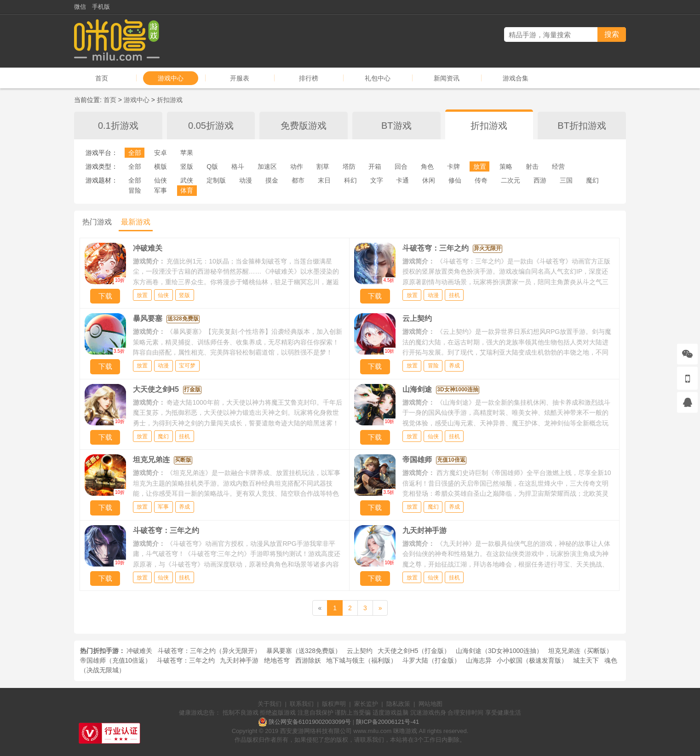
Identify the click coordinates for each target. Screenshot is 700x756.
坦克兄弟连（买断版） (580, 651)
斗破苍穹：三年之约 (186, 660)
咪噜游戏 (405, 731)
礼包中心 (378, 78)
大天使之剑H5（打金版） (414, 651)
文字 (377, 180)
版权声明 (334, 704)
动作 (297, 166)
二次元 (511, 180)
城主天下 (586, 660)
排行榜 (309, 78)
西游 (540, 180)
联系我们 (302, 704)
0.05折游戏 (211, 126)
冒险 (135, 190)
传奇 (481, 180)
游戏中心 (171, 78)
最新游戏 (136, 222)
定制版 (216, 180)
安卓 (161, 153)
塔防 (349, 166)
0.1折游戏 (118, 126)
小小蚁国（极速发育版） (532, 660)
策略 (506, 166)
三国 (566, 180)
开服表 (240, 78)
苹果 (187, 153)
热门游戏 (97, 222)
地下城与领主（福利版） (361, 660)
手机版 (101, 7)
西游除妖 (308, 660)
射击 (532, 166)
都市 (298, 180)
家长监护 (366, 704)
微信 (80, 7)
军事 (161, 190)
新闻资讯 (447, 78)
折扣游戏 (170, 100)
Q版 (212, 166)
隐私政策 (398, 704)
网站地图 (430, 704)
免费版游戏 (304, 126)
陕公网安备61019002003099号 (310, 722)
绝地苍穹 (277, 660)
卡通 (402, 180)
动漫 (246, 180)
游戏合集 (516, 78)
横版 (161, 166)
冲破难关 (139, 651)
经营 (558, 166)
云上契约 (360, 651)
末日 (324, 180)
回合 (401, 166)
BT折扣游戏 (582, 126)
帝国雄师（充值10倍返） (116, 660)
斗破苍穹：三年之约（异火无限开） (209, 651)
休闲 (429, 180)
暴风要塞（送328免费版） (304, 651)
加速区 (267, 166)
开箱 (375, 166)
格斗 (238, 166)
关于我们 (270, 704)
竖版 (187, 166)
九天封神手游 (239, 660)
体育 (187, 190)
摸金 (272, 180)
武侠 (187, 180)
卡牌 (453, 166)
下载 (105, 296)
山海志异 (479, 660)
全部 (135, 153)
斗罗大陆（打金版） (431, 660)
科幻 (350, 180)
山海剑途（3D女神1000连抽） (499, 651)
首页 (102, 78)
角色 (427, 166)
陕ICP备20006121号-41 (387, 722)
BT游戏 (396, 126)
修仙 (455, 180)
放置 (480, 166)
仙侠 (161, 180)
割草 (323, 166)
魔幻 (592, 180)
